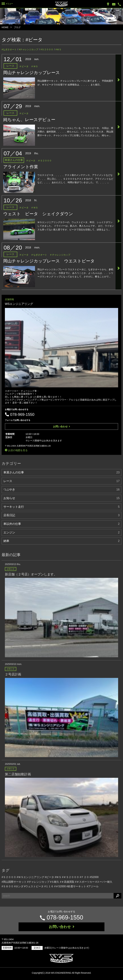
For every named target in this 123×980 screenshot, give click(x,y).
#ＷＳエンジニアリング (31, 877)
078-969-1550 (65, 917)
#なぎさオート (9, 49)
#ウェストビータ (34, 886)
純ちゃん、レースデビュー (29, 120)
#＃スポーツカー (85, 882)
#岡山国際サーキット (14, 882)
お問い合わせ (62, 426)
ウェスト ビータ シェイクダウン (38, 214)
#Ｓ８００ (8, 886)
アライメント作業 (21, 167)
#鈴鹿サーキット (76, 886)
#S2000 (94, 877)
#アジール (93, 886)
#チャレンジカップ (29, 49)
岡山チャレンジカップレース (32, 73)
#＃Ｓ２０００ (71, 877)
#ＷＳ (58, 49)
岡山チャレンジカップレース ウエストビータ (49, 261)
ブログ (17, 27)
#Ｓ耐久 (55, 882)
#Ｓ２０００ (47, 49)
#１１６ (49, 886)
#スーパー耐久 (104, 882)
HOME (5, 27)
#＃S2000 (60, 886)
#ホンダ (19, 886)
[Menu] (7, 4)
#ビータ (34, 40)
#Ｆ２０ (84, 877)
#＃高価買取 (67, 882)
